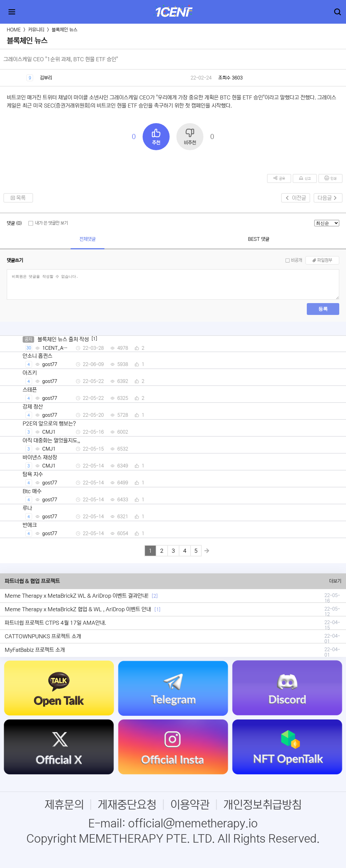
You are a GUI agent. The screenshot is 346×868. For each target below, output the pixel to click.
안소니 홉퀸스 (38, 356)
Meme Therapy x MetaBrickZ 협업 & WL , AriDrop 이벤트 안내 (78, 609)
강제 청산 (33, 407)
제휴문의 (64, 805)
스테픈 (30, 390)
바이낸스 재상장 (40, 457)
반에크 (30, 525)
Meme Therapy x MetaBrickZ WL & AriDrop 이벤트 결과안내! (77, 596)
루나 (27, 508)
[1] (157, 610)
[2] (155, 596)
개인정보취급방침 (263, 805)
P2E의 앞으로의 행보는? (49, 424)
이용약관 (190, 805)
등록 (323, 309)
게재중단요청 (127, 805)
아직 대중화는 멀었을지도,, (51, 440)
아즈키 (30, 373)
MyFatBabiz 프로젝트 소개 (35, 650)
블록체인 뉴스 (65, 30)
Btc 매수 (32, 491)
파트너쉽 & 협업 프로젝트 (32, 581)
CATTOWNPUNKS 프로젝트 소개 (43, 636)
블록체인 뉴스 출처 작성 (63, 339)
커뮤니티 (36, 30)
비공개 (296, 260)
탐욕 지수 (33, 474)
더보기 (335, 581)
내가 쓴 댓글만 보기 (52, 223)
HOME (14, 30)
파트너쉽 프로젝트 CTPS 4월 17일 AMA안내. (55, 623)
